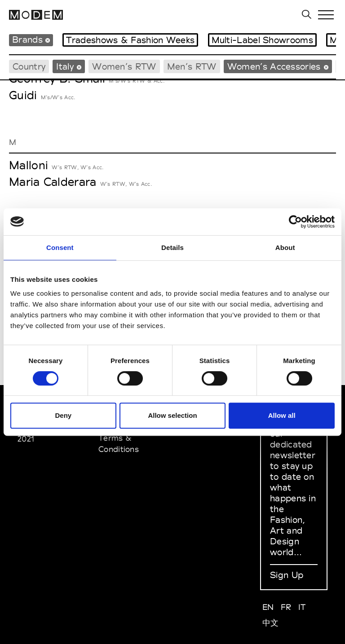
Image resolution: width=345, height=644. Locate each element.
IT (302, 607)
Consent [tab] (60, 248)
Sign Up (287, 575)
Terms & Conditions (119, 443)
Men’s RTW (192, 66)
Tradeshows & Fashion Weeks (130, 40)
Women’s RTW (124, 66)
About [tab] (285, 248)
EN (268, 607)
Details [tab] (172, 248)
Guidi (23, 95)
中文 (271, 623)
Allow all (282, 415)
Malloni (29, 165)
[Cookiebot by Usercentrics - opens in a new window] (295, 222)
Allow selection (172, 415)
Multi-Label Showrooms (262, 40)
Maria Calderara (53, 182)
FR (286, 607)
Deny (63, 415)
